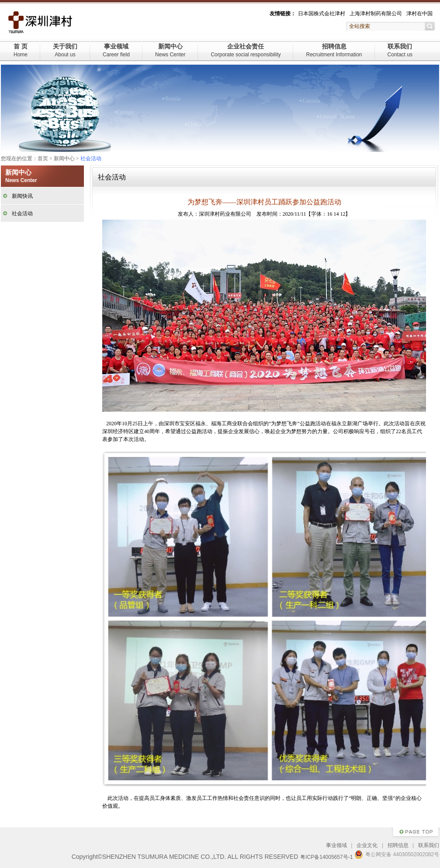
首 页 (21, 50)
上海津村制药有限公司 (376, 14)
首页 (43, 158)
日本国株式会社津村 (322, 14)
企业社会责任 (246, 50)
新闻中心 (170, 50)
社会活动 (22, 214)
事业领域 (116, 50)
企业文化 (367, 845)
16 (329, 214)
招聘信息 (334, 50)
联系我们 (400, 50)
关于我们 (65, 50)
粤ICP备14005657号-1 (326, 857)
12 (343, 214)
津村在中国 (419, 14)
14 (336, 214)
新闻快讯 (22, 196)
